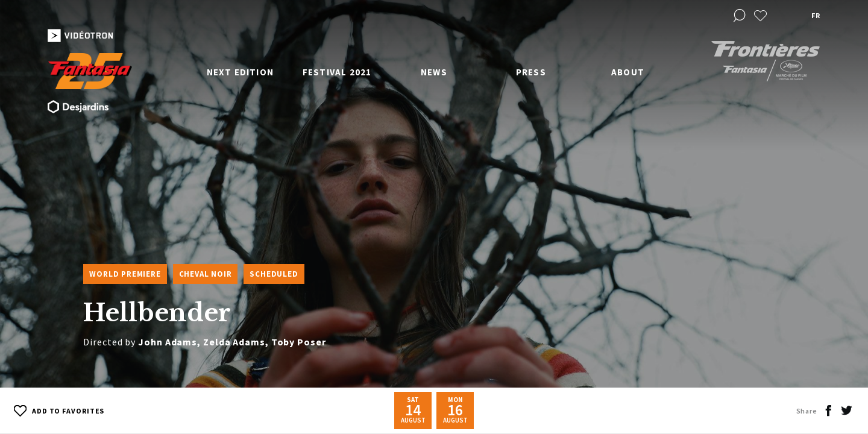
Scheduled (274, 274)
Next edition (240, 72)
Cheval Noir (206, 274)
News (434, 72)
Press (531, 72)
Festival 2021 (337, 72)
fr (816, 15)
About (628, 72)
